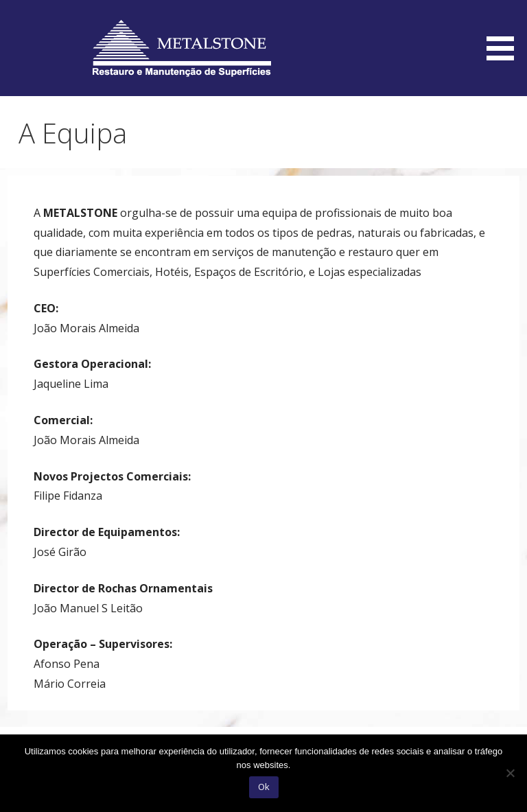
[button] (505, 33)
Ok (264, 787)
